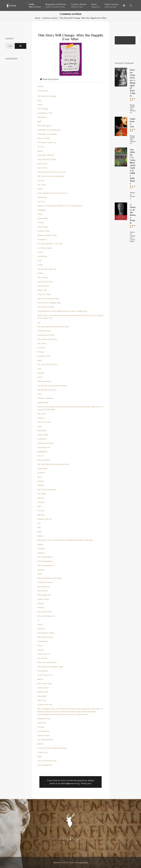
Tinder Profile (43, 435)
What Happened (44, 595)
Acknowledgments (45, 765)
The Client (42, 185)
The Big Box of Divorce (47, 390)
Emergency (42, 239)
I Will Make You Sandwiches (49, 130)
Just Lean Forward (45, 282)
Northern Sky (43, 692)
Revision (41, 727)
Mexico (40, 679)
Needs (40, 151)
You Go (40, 456)
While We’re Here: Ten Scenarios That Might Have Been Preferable (65, 540)
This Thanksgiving (45, 561)
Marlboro (41, 418)
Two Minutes (43, 591)
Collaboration (43, 402)
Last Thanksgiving (45, 557)
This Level (42, 414)
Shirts (40, 477)
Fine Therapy (43, 109)
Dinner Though (43, 138)
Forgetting (42, 210)
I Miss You (42, 700)
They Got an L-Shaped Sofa (49, 303)
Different (41, 515)
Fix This (41, 147)
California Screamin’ (46, 443)
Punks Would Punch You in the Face (52, 193)
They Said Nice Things (47, 159)
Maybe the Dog (44, 719)
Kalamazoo (42, 431)
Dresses (41, 481)
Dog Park (41, 629)
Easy (39, 100)
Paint (39, 394)
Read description (49, 79)
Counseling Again (45, 248)
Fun (39, 523)
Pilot (39, 506)
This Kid (41, 511)
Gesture (41, 650)
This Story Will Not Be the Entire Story (53, 327)
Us (38, 620)
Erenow (57, 862)
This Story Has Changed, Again (50, 667)
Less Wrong (42, 658)
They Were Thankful (46, 155)
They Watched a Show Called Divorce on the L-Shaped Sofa (62, 311)
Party (40, 532)
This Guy (41, 180)
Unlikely (41, 485)
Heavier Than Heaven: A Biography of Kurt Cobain (133, 83)
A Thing (40, 223)
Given (40, 426)
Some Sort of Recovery (47, 662)
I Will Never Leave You (47, 143)
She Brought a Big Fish (47, 269)
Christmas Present (45, 582)
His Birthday (42, 256)
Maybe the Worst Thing (47, 235)
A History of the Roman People (133, 214)
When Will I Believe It (46, 616)
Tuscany (41, 502)
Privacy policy (82, 862)
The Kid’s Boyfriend (45, 565)
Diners (40, 624)
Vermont (41, 498)
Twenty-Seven (43, 688)
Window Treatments (46, 398)
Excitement (42, 439)
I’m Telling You (43, 731)
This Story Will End (45, 740)
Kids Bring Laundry (45, 637)
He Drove (41, 348)
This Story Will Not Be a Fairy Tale (51, 172)
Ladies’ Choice (43, 599)
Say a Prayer (43, 277)
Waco (40, 360)
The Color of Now (45, 612)
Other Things (43, 227)
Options (41, 744)
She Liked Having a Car (47, 339)
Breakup (41, 570)
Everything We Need (46, 335)
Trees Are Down (44, 422)
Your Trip (41, 202)
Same (40, 574)
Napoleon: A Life (133, 123)
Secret (40, 646)
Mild (39, 528)
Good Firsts (42, 197)
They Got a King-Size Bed (48, 299)
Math (39, 121)
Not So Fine (42, 168)
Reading (41, 373)
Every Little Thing (44, 684)
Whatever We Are (45, 519)
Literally (41, 603)
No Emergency (43, 587)
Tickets (40, 252)
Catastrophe (42, 469)
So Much (41, 473)
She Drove (42, 344)
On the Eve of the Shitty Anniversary (52, 748)
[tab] (70, 79)
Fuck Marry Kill (43, 447)
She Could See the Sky (47, 761)
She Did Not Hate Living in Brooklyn (52, 386)
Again (40, 756)
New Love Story (44, 460)
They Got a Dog (44, 294)
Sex (39, 322)
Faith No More (43, 286)
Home (37, 18)
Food (39, 261)
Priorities (41, 549)
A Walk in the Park (45, 705)
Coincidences (43, 641)
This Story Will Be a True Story (50, 244)
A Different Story (44, 331)
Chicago (41, 352)
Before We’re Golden (46, 633)
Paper (40, 105)
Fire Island (42, 494)
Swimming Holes (44, 381)
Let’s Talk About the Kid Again (50, 578)
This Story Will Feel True (47, 364)
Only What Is (43, 671)
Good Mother (43, 218)
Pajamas (41, 553)
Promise (41, 608)
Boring (40, 189)
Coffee (40, 265)
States (40, 214)
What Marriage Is (44, 126)
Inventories (42, 117)
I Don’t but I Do (44, 654)
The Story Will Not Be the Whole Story (53, 464)
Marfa (40, 377)
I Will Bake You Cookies (47, 134)
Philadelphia (42, 452)
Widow (40, 536)
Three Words (43, 91)
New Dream (42, 164)
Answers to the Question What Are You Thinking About (60, 206)
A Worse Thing (43, 231)
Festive (40, 273)
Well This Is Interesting (47, 490)
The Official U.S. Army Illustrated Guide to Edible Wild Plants (133, 167)
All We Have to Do (45, 675)
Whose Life (42, 290)
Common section (50, 18)
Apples (40, 544)
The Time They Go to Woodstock (51, 176)
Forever (41, 86)
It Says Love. (43, 752)
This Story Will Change (47, 96)
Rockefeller (42, 696)
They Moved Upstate (46, 307)
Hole (39, 369)
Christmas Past (44, 356)
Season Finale (43, 735)
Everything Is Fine (45, 113)
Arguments (42, 723)
